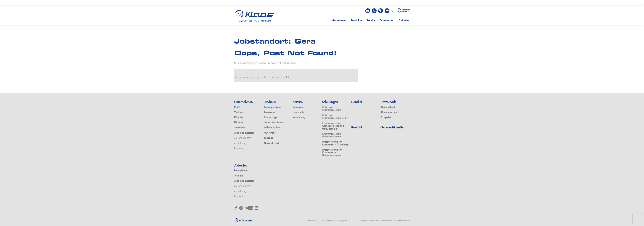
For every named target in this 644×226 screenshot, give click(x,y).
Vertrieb (239, 112)
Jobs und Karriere (244, 133)
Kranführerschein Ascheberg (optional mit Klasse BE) (333, 126)
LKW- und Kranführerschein (332, 109)
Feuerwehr (270, 133)
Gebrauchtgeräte (392, 128)
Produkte (356, 21)
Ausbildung (240, 143)
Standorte (240, 128)
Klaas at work (271, 143)
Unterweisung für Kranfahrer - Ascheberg (335, 143)
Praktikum (239, 148)
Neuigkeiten (241, 171)
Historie (239, 123)
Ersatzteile (298, 112)
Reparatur (298, 107)
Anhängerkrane (272, 107)
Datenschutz (312, 221)
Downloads (388, 102)
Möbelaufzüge (272, 128)
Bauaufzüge (270, 118)
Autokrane (269, 112)
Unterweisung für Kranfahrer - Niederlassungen (332, 153)
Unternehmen (338, 21)
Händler (239, 118)
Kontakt (357, 128)
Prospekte (386, 118)
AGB (322, 221)
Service (371, 21)
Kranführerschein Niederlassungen (332, 136)
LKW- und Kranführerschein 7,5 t (335, 117)
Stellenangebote (243, 138)
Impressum (331, 221)
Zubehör (268, 138)
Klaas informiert (389, 112)
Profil (237, 107)
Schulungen (387, 21)
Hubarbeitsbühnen (274, 123)
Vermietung (299, 118)
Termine (239, 176)
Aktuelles (404, 21)
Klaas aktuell (388, 107)
